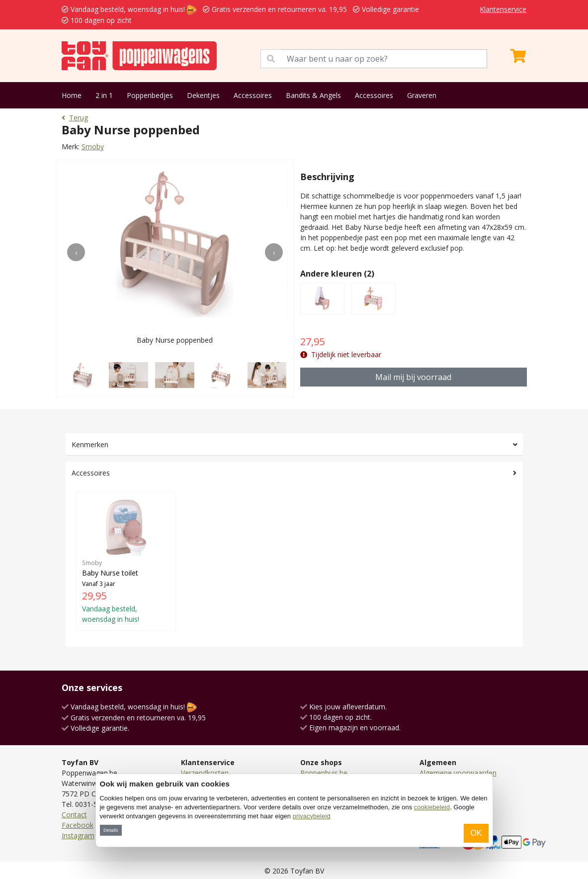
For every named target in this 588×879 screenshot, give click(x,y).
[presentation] (76, 252)
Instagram (78, 835)
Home (72, 95)
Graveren (422, 95)
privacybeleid (312, 816)
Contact (74, 815)
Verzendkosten (205, 773)
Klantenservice (503, 9)
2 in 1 (104, 95)
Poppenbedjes (150, 95)
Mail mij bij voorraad (413, 377)
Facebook (78, 825)
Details (111, 830)
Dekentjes (203, 95)
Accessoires (253, 95)
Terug (75, 118)
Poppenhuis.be (324, 773)
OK (476, 833)
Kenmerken (90, 444)
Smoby (93, 146)
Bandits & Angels (313, 95)
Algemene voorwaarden (458, 773)
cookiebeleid (432, 807)
